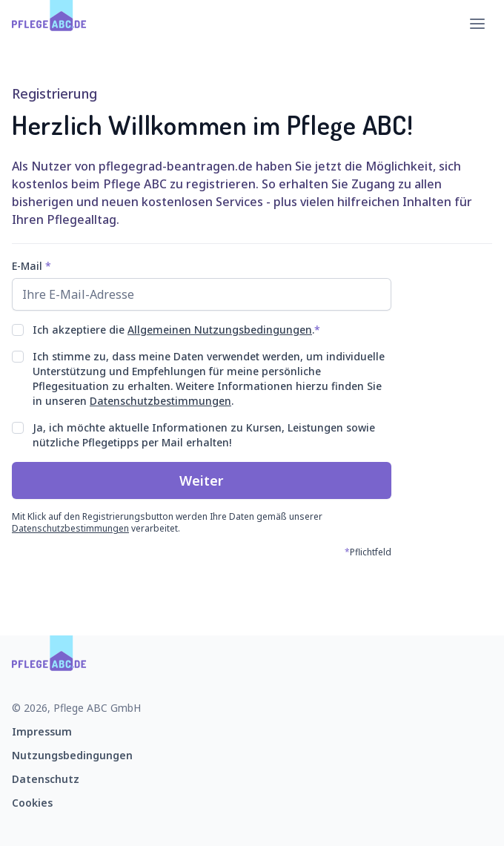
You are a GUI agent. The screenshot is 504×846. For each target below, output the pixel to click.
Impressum (42, 731)
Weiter (202, 480)
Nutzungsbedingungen (72, 755)
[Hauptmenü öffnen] (477, 24)
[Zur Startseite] (49, 24)
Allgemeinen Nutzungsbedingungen (220, 330)
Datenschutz (46, 779)
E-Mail (31, 266)
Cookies (32, 803)
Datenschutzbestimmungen (160, 401)
